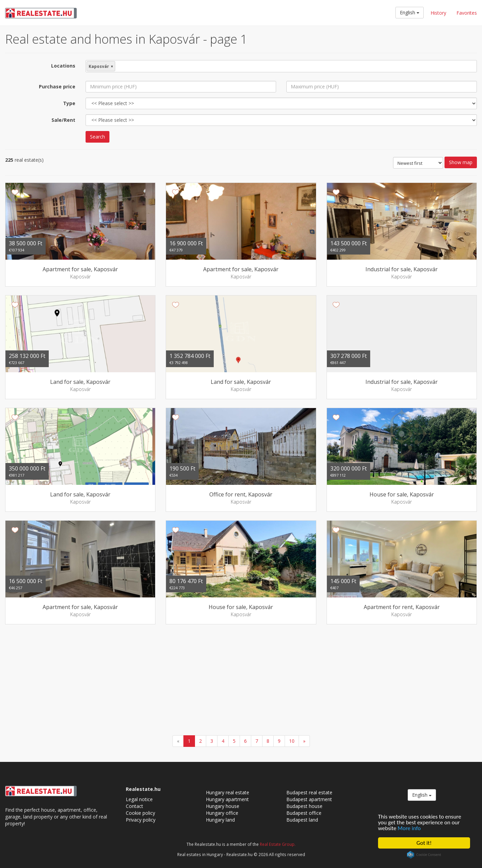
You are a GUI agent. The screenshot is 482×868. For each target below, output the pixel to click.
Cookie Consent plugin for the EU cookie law (424, 855)
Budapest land (302, 820)
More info (409, 829)
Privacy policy (141, 820)
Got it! (424, 843)
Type (69, 103)
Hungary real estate (228, 792)
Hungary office (222, 813)
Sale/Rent (63, 120)
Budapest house (304, 806)
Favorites (467, 13)
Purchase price (57, 86)
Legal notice (139, 799)
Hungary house (223, 806)
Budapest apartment (309, 799)
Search (97, 137)
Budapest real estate (309, 792)
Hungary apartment (227, 799)
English (410, 12)
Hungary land (220, 820)
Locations (63, 66)
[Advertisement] (241, 681)
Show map (461, 162)
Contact (134, 806)
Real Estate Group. (278, 844)
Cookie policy (140, 813)
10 (292, 741)
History (438, 13)
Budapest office (304, 813)
